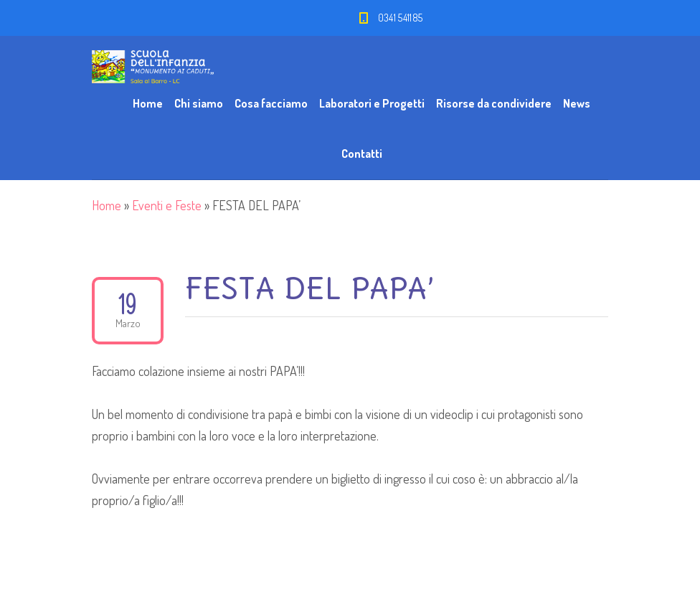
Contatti (362, 154)
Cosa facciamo (271, 103)
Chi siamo (199, 103)
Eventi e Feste (167, 205)
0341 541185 (400, 18)
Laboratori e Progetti (372, 103)
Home (148, 103)
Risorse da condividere (494, 103)
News (577, 103)
